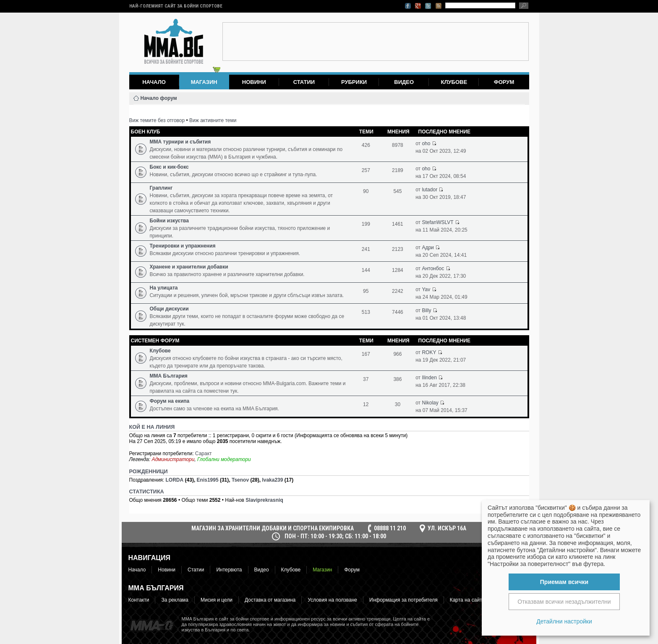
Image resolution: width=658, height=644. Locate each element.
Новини (254, 82)
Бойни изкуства (169, 221)
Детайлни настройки (564, 621)
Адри (428, 248)
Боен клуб (146, 132)
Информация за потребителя (403, 600)
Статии (304, 82)
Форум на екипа (170, 401)
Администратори (173, 459)
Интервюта (229, 570)
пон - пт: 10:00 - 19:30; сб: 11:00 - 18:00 (335, 536)
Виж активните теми (213, 120)
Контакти (139, 600)
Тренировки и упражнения (183, 246)
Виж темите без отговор (157, 120)
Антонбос (433, 269)
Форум (504, 82)
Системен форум (155, 341)
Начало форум (159, 98)
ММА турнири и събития (180, 142)
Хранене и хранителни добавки (189, 267)
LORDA (175, 480)
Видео (404, 82)
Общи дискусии (169, 309)
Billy (426, 310)
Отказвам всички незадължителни (564, 602)
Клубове (454, 82)
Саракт (204, 454)
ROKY (429, 352)
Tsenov (240, 480)
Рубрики (354, 82)
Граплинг (161, 188)
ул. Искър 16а (447, 528)
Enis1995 (208, 480)
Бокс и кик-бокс (169, 167)
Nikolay (430, 403)
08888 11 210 (390, 528)
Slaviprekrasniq (264, 500)
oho (426, 143)
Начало (154, 82)
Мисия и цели (217, 600)
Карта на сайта (467, 600)
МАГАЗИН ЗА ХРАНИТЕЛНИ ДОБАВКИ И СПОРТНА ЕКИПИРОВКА (273, 528)
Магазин (322, 570)
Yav (426, 289)
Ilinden (429, 378)
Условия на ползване (332, 600)
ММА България (169, 376)
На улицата (164, 288)
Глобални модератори (224, 459)
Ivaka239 (272, 480)
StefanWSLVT (437, 222)
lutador (430, 190)
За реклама (175, 600)
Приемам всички (564, 582)
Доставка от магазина (270, 600)
